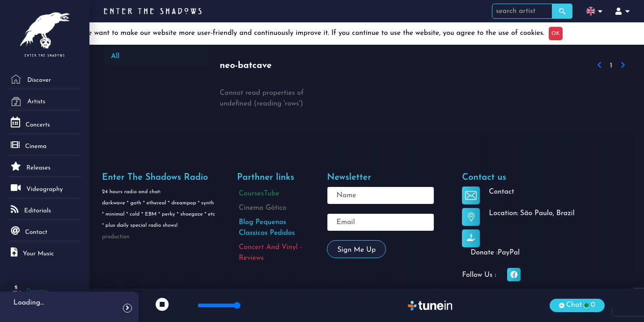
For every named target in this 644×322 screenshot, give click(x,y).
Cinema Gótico (263, 208)
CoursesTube (259, 194)
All (115, 56)
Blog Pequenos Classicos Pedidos (267, 228)
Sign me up (356, 250)
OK (555, 34)
